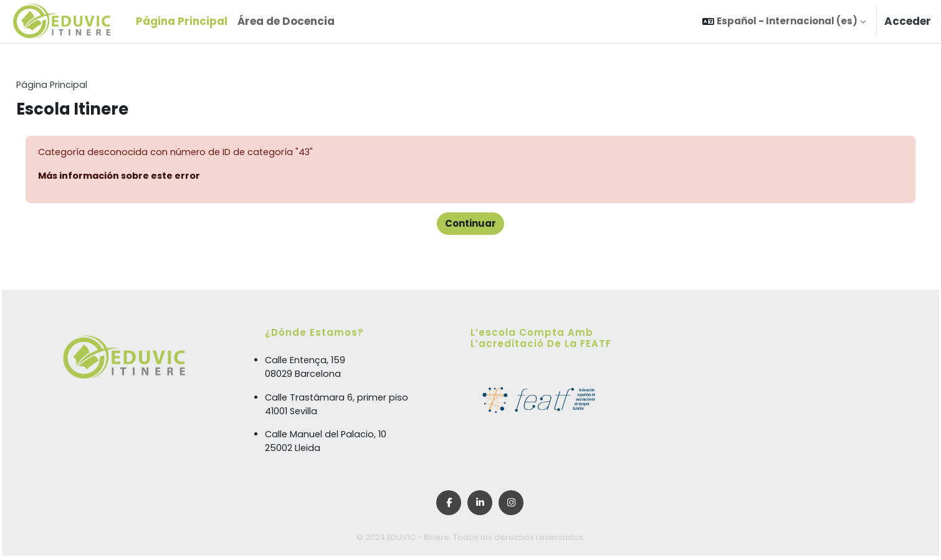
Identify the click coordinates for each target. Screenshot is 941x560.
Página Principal (80, 85)
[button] (784, 21)
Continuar (470, 225)
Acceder (908, 21)
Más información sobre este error (150, 177)
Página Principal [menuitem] (182, 21)
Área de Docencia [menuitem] (286, 21)
